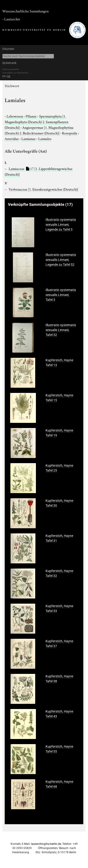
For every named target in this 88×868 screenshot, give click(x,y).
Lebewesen (15, 116)
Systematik (9, 63)
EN (4, 76)
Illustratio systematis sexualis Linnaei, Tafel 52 (61, 330)
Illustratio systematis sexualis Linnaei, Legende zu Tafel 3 (61, 225)
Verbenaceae (43, 189)
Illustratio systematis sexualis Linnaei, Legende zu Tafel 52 (61, 260)
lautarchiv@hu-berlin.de (46, 844)
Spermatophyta (36, 122)
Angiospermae (39, 130)
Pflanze (31, 116)
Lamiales (45, 138)
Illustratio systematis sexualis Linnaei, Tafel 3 (61, 295)
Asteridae (12, 138)
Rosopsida (70, 133)
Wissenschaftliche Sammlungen (25, 11)
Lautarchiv (12, 19)
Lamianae (29, 138)
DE (9, 76)
